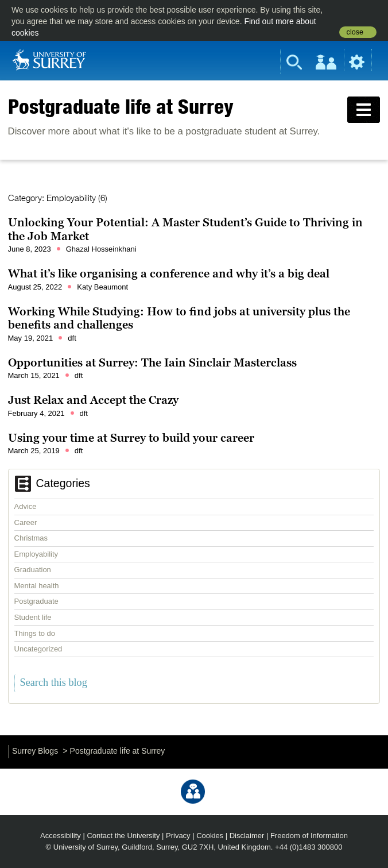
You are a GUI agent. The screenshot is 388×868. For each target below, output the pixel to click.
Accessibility (61, 836)
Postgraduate (36, 601)
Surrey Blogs (35, 751)
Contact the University (123, 836)
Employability (36, 554)
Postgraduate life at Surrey (121, 106)
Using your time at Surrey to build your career (131, 438)
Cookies (210, 836)
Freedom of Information (309, 836)
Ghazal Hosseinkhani (101, 249)
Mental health (37, 586)
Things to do (35, 633)
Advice (26, 506)
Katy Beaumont (102, 287)
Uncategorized (38, 649)
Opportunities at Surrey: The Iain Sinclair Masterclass (152, 362)
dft (72, 338)
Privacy (178, 836)
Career (26, 522)
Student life (33, 617)
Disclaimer (247, 836)
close (355, 32)
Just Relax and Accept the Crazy (93, 400)
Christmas (31, 538)
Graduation (33, 570)
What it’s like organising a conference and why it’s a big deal (169, 273)
